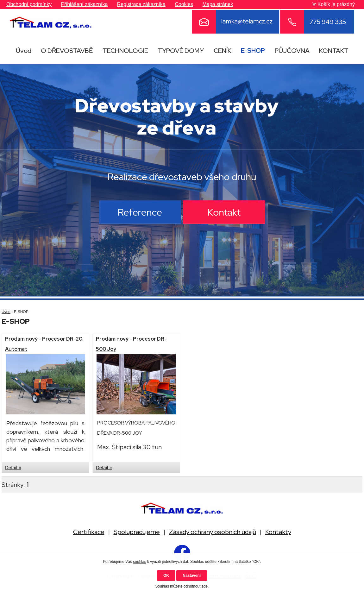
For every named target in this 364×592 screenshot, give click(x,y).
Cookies (184, 4)
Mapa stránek (218, 4)
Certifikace (89, 532)
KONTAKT (334, 51)
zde (205, 586)
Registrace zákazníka (141, 4)
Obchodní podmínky (29, 4)
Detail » (13, 467)
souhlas (139, 562)
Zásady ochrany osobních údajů (213, 532)
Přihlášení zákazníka (85, 4)
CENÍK (223, 51)
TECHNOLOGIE (125, 51)
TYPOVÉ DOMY (181, 51)
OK (166, 576)
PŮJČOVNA (292, 51)
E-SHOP (253, 51)
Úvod (24, 51)
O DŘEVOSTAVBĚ (67, 51)
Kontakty (278, 532)
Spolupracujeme (137, 532)
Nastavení (192, 576)
